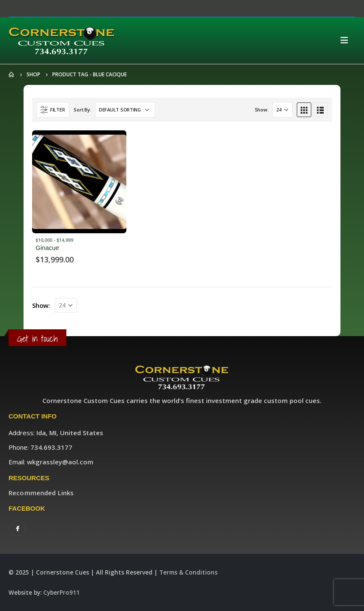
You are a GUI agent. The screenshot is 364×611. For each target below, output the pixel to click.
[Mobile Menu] (347, 40)
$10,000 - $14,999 (54, 240)
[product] (79, 182)
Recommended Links (41, 493)
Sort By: (82, 110)
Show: (262, 110)
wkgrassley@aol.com (60, 462)
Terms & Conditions (188, 572)
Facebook (17, 528)
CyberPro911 (61, 593)
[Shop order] (125, 110)
